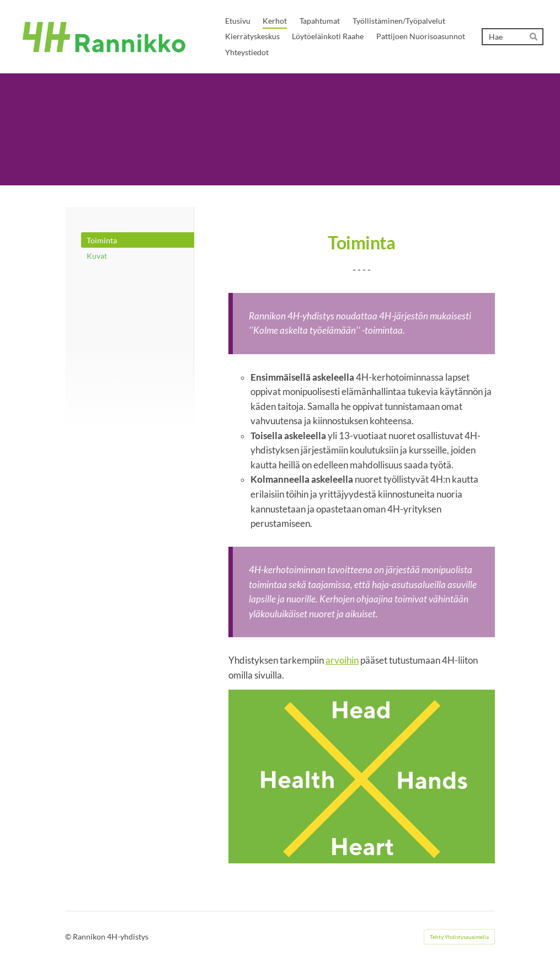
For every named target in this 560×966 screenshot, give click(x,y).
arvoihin (342, 660)
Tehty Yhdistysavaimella (459, 937)
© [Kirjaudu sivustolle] (69, 936)
